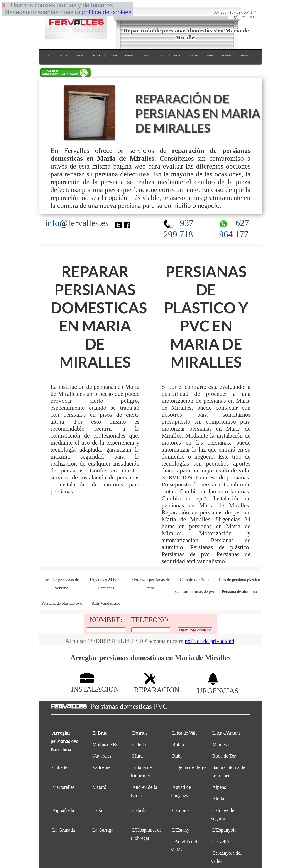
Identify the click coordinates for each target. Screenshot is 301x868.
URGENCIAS (218, 686)
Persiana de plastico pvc (62, 603)
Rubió (178, 744)
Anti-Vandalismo (106, 603)
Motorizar (129, 55)
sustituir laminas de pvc (195, 591)
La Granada (64, 830)
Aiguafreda (63, 810)
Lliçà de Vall (185, 733)
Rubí (177, 756)
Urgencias (112, 55)
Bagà (97, 810)
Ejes (161, 55)
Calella (139, 744)
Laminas (178, 55)
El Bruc (100, 733)
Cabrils (139, 810)
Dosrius (140, 733)
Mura (137, 756)
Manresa (221, 744)
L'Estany (181, 830)
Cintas (145, 55)
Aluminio (194, 55)
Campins (181, 810)
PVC (47, 55)
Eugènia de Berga (189, 767)
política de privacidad (209, 641)
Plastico (210, 55)
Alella (218, 799)
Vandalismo (226, 55)
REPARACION (157, 686)
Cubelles (61, 767)
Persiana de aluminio (239, 591)
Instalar (80, 55)
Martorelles (63, 787)
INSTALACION (95, 685)
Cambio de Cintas (195, 580)
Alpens (219, 787)
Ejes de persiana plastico (239, 580)
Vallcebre (101, 767)
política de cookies (107, 12)
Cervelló (221, 842)
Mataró (99, 787)
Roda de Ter (224, 756)
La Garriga (103, 830)
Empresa (64, 55)
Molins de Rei (106, 744)
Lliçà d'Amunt (226, 733)
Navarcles (102, 756)
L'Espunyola (224, 830)
